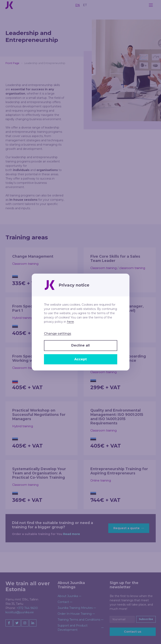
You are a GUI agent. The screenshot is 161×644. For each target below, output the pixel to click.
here (70, 321)
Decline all (80, 345)
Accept (80, 359)
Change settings (58, 333)
